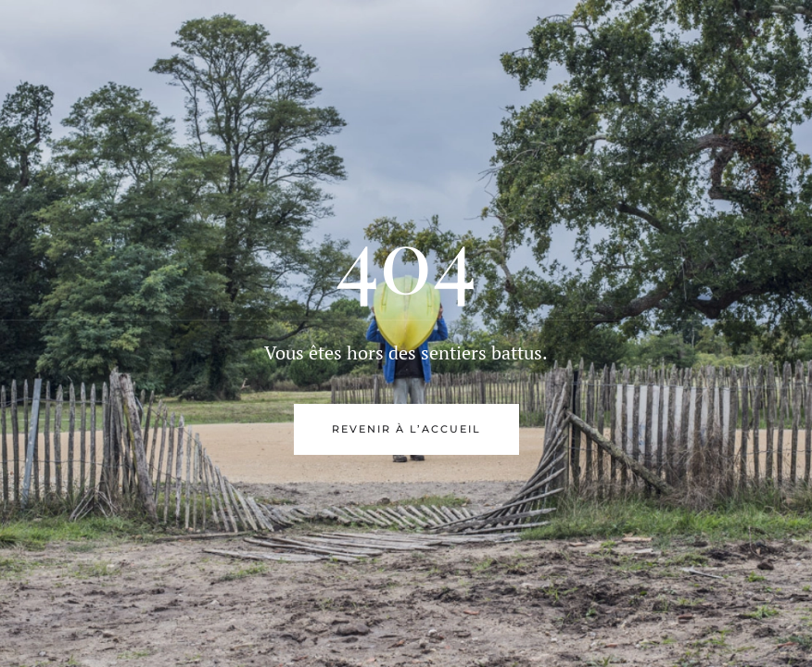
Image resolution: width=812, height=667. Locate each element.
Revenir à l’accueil (406, 429)
